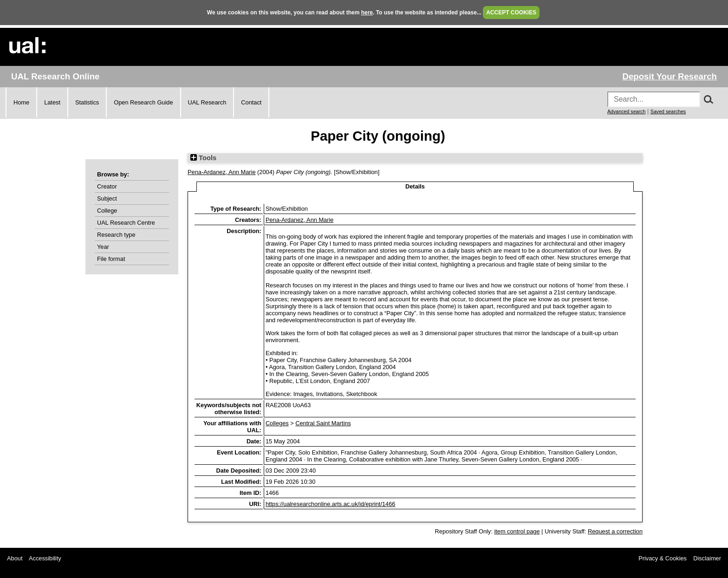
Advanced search (626, 111)
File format (111, 259)
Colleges (277, 423)
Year (103, 247)
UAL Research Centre (126, 223)
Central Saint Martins (323, 423)
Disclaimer (707, 558)
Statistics (87, 102)
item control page (517, 531)
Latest (52, 102)
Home (21, 102)
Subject (107, 198)
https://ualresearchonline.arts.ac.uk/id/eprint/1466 (331, 504)
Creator (107, 186)
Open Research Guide (143, 102)
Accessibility (45, 558)
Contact (251, 102)
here (367, 13)
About (15, 558)
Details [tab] (415, 186)
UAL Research (207, 102)
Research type (116, 235)
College (107, 211)
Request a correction (615, 531)
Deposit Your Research (669, 76)
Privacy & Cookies (663, 558)
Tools (203, 158)
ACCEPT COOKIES (511, 13)
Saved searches (668, 111)
